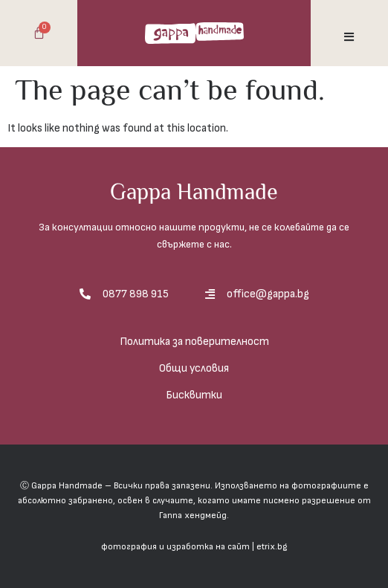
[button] (349, 37)
